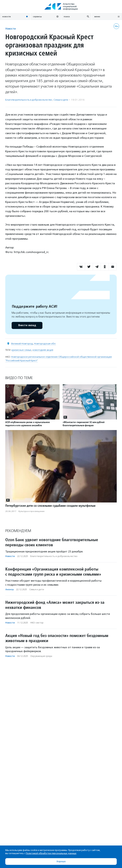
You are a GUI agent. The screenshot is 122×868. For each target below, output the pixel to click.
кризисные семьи (21, 350)
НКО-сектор (37, 623)
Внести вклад (27, 325)
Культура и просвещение (32, 511)
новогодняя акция (43, 350)
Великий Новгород (22, 344)
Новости (10, 29)
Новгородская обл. (45, 344)
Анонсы (10, 589)
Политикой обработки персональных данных (51, 853)
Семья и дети (61, 100)
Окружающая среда (41, 656)
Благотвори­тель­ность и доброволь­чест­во (29, 100)
